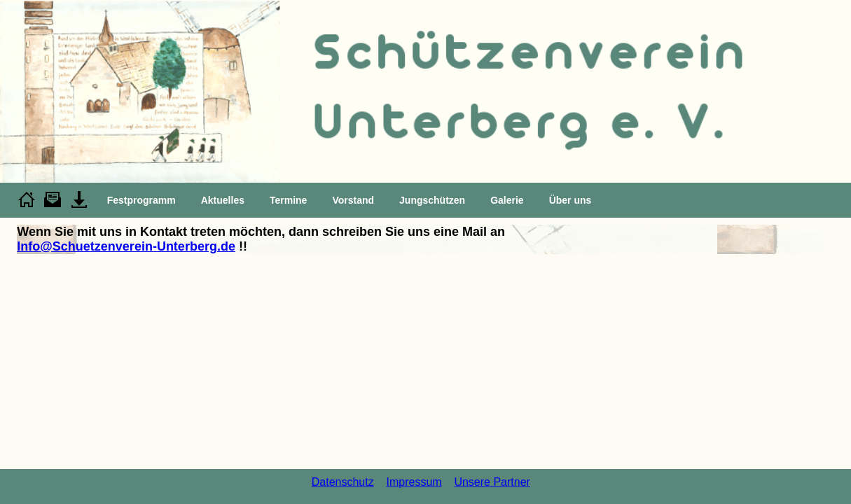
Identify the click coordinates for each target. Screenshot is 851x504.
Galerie (507, 200)
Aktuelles (223, 200)
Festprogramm (141, 200)
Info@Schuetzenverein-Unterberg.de (126, 246)
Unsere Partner (492, 482)
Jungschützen (432, 200)
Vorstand (353, 200)
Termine (288, 200)
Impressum (414, 482)
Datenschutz (343, 482)
